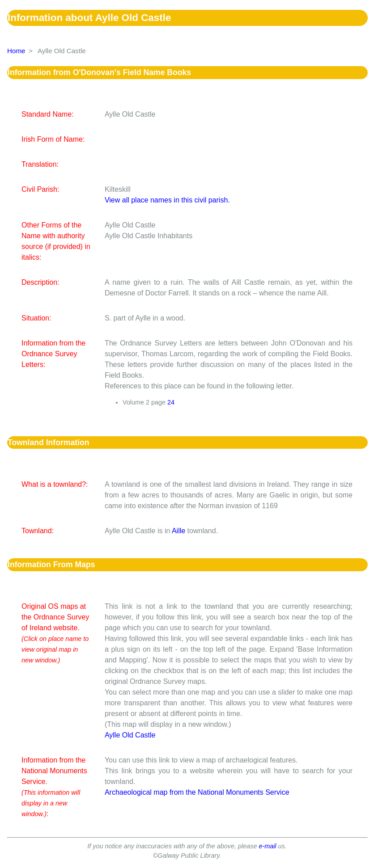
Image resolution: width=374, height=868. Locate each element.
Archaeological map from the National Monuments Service (197, 792)
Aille (178, 531)
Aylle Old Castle (130, 735)
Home (16, 51)
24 (171, 402)
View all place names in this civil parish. (167, 200)
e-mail (267, 846)
